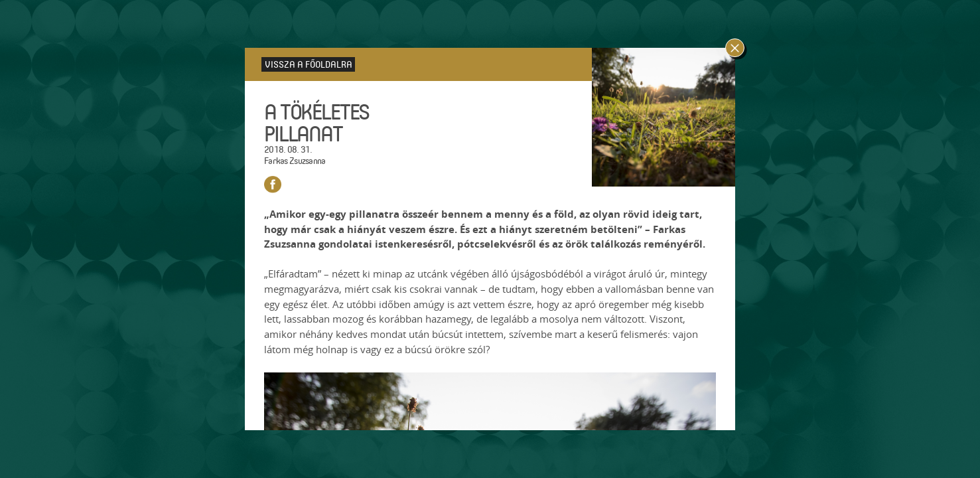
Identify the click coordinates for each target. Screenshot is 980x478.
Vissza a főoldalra (309, 64)
